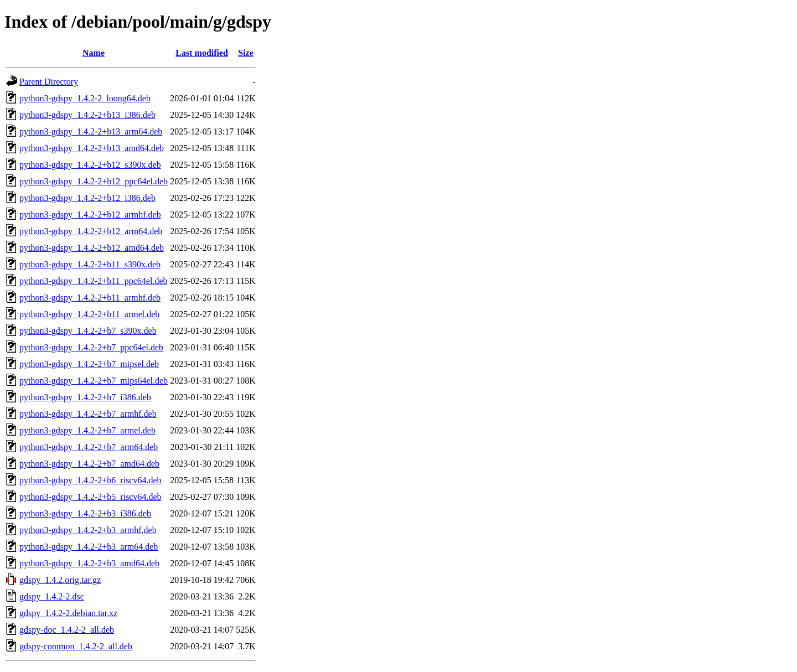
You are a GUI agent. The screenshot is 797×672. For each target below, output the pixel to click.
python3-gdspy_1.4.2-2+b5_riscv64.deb (90, 497)
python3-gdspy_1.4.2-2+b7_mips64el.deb (94, 381)
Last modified (202, 53)
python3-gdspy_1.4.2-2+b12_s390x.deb (90, 165)
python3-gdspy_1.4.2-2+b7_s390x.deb (88, 331)
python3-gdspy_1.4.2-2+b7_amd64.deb (89, 464)
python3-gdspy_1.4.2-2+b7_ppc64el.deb (91, 347)
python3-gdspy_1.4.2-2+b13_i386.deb (87, 115)
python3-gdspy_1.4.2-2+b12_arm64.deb (91, 231)
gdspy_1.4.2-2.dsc (52, 596)
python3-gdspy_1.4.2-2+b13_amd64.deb (92, 148)
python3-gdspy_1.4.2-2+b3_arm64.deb (89, 547)
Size (246, 53)
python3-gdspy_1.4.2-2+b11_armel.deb (89, 314)
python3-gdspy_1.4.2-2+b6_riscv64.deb (90, 480)
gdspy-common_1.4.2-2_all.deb (76, 646)
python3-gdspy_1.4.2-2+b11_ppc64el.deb (94, 281)
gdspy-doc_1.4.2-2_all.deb (67, 630)
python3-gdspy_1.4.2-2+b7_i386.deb (85, 397)
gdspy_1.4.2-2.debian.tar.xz (68, 613)
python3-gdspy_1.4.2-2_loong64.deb (85, 98)
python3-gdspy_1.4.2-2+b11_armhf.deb (90, 298)
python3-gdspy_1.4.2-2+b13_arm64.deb (91, 131)
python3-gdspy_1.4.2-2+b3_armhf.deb (88, 530)
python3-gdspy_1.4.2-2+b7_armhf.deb (88, 414)
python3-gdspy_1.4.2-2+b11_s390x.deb (90, 264)
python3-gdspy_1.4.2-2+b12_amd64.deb (92, 248)
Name (94, 53)
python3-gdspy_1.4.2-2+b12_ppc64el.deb (94, 181)
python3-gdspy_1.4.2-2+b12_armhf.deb (90, 214)
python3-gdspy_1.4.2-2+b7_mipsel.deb (89, 364)
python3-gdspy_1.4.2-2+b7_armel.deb (87, 430)
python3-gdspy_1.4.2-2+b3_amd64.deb (89, 563)
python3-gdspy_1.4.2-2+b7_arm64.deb (89, 447)
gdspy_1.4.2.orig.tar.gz (60, 580)
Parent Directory (49, 82)
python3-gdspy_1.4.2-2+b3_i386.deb (85, 513)
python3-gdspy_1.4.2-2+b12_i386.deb (87, 198)
